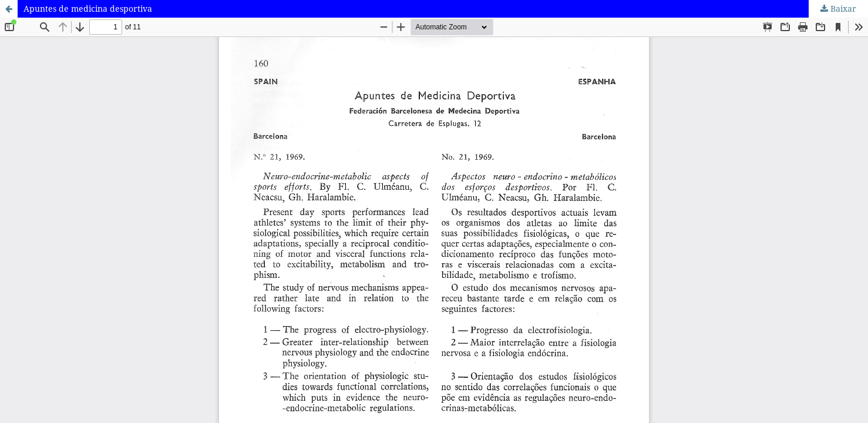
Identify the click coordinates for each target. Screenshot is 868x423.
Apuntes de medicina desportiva (88, 9)
